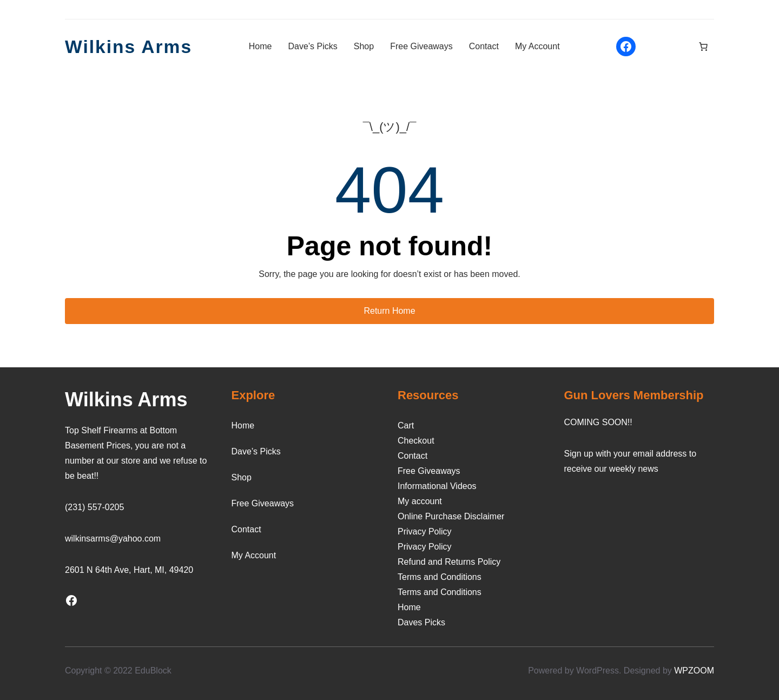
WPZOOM (694, 671)
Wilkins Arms (133, 46)
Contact (412, 456)
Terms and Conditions (440, 577)
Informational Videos (437, 486)
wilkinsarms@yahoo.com (113, 539)
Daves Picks (421, 622)
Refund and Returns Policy (449, 562)
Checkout (416, 441)
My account (420, 501)
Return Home (389, 311)
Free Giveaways (429, 471)
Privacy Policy (425, 531)
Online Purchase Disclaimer (451, 516)
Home (409, 607)
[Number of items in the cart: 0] (703, 47)
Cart (406, 425)
